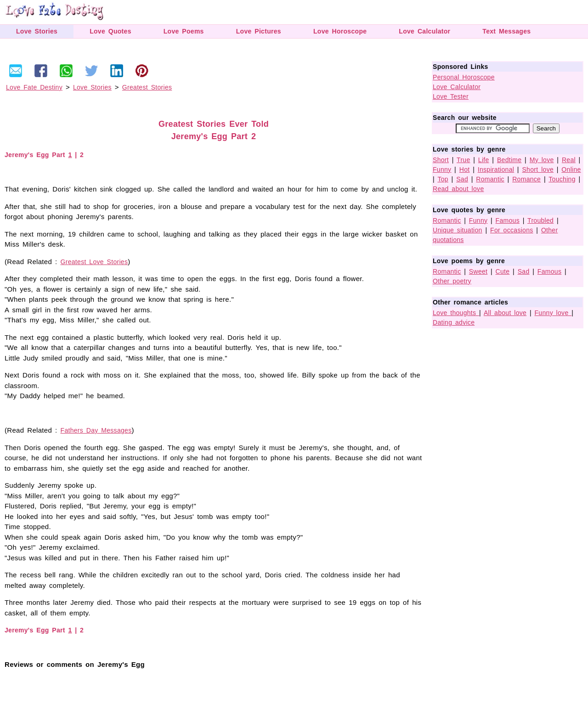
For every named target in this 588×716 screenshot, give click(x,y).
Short (441, 160)
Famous (508, 220)
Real (569, 160)
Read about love (458, 189)
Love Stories (37, 31)
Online (571, 169)
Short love (538, 169)
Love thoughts (456, 313)
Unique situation (458, 230)
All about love (505, 313)
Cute (503, 271)
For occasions (512, 230)
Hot (465, 169)
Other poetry (452, 281)
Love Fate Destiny (34, 87)
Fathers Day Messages (96, 430)
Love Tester (451, 96)
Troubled (540, 220)
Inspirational (496, 169)
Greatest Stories (147, 87)
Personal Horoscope (464, 77)
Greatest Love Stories (94, 262)
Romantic (490, 179)
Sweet (478, 271)
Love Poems (184, 31)
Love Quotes (110, 31)
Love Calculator (424, 31)
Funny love (553, 313)
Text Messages (506, 31)
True (463, 160)
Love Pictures (259, 31)
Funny (442, 169)
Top (443, 179)
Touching (562, 179)
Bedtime (509, 160)
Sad (462, 179)
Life (484, 160)
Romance (526, 179)
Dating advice (454, 322)
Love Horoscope (340, 31)
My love (542, 160)
